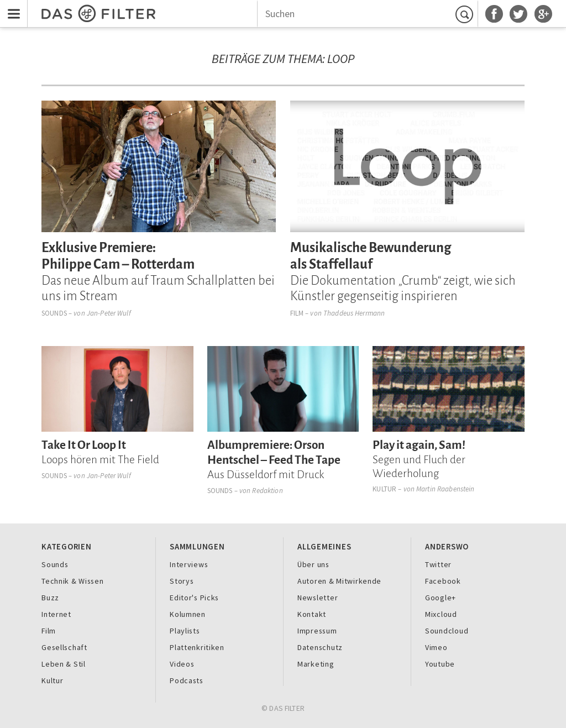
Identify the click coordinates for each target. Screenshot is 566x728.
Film (297, 313)
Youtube (440, 664)
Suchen (466, 14)
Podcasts (187, 680)
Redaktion (267, 491)
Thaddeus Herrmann (354, 313)
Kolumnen (188, 614)
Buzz (50, 598)
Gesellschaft (64, 647)
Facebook (443, 581)
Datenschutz (320, 647)
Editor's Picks (194, 598)
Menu (11, 7)
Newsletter (318, 598)
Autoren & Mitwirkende (339, 581)
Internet (56, 614)
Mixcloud (441, 614)
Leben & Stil (64, 664)
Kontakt (312, 614)
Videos (182, 664)
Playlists (185, 631)
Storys (182, 581)
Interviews (189, 564)
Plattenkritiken (197, 647)
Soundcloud (447, 631)
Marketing (316, 664)
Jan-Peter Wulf (109, 313)
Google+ (441, 598)
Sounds (54, 313)
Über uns (313, 564)
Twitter (438, 564)
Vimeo (436, 647)
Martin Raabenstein (445, 489)
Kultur (384, 489)
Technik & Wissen (73, 581)
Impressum (317, 631)
